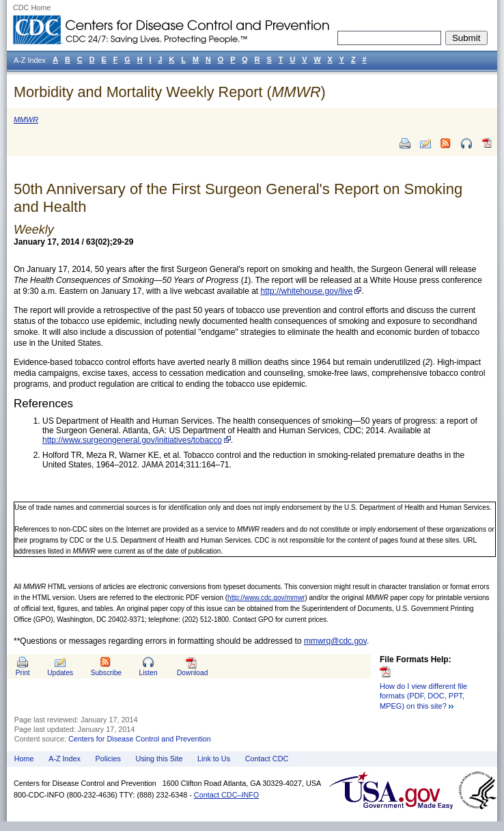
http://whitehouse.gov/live (307, 291)
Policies (108, 759)
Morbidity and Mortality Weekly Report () (170, 92)
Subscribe (106, 673)
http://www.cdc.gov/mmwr (266, 598)
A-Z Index (65, 759)
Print (23, 673)
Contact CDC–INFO (226, 795)
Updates (60, 673)
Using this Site (159, 759)
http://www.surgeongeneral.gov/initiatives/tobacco (132, 440)
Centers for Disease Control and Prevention (140, 739)
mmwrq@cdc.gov (335, 641)
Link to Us (214, 759)
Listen (148, 673)
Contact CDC (267, 759)
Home (24, 759)
